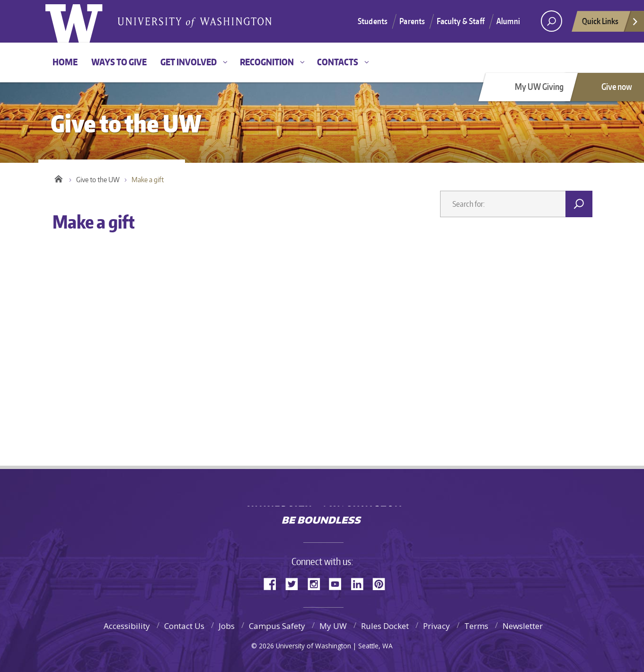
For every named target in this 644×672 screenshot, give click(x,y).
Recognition (267, 62)
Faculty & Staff (461, 21)
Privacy (437, 626)
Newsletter (523, 626)
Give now (617, 86)
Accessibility (127, 626)
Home (65, 62)
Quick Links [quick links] (610, 24)
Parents (412, 21)
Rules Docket (385, 626)
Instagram (317, 583)
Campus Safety (277, 626)
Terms (476, 626)
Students (373, 21)
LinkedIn (361, 583)
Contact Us (184, 626)
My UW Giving (539, 86)
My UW (333, 626)
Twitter (295, 583)
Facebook (273, 583)
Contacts (338, 62)
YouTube (339, 583)
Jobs (227, 626)
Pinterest (382, 583)
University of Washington (322, 500)
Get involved (189, 62)
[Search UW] (551, 21)
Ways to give (119, 62)
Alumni (508, 21)
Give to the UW (98, 180)
